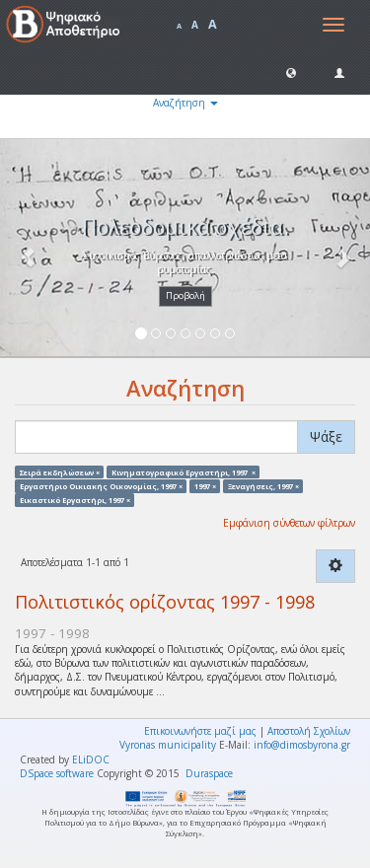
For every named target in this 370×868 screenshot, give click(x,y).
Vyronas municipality (168, 745)
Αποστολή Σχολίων (309, 731)
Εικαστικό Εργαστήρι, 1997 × (75, 500)
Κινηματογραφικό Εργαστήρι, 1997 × (184, 471)
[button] (291, 72)
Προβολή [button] (185, 295)
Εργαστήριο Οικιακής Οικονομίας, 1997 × (101, 485)
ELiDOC (91, 759)
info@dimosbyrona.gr (302, 745)
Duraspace (209, 773)
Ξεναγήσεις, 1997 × (263, 485)
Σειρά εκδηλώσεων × (60, 471)
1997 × (205, 485)
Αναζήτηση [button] (185, 103)
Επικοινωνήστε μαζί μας (200, 731)
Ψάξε (326, 436)
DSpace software (57, 773)
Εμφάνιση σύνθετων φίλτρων (289, 523)
